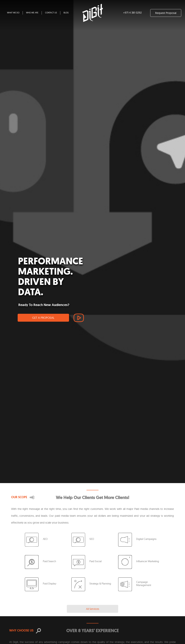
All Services (93, 609)
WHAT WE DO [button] (13, 13)
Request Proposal (166, 13)
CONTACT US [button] (51, 13)
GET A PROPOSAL (43, 318)
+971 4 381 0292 (132, 13)
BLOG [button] (66, 13)
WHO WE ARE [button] (32, 13)
